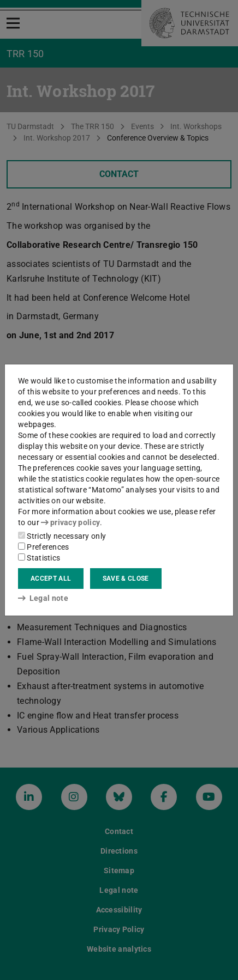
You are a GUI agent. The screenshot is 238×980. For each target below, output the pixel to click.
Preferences (44, 547)
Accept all (51, 579)
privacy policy (70, 522)
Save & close (126, 579)
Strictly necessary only (62, 536)
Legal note (43, 598)
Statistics (39, 558)
